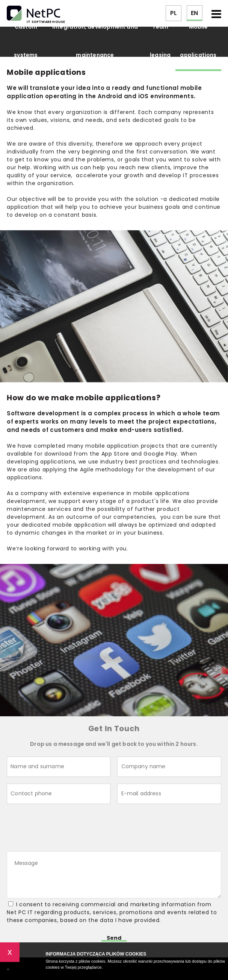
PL (174, 13)
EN (194, 13)
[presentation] (64, 829)
